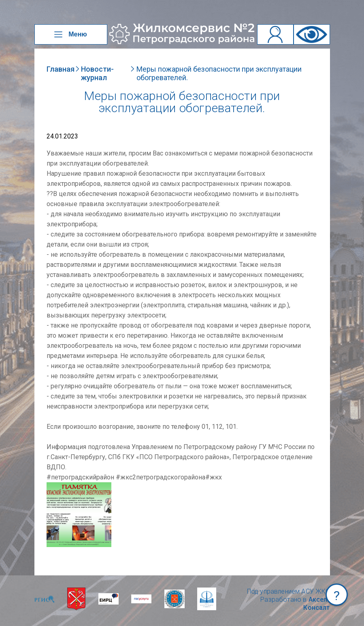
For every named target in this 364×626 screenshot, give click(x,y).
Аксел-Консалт (316, 604)
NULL (55, 486)
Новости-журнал (97, 73)
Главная (61, 69)
